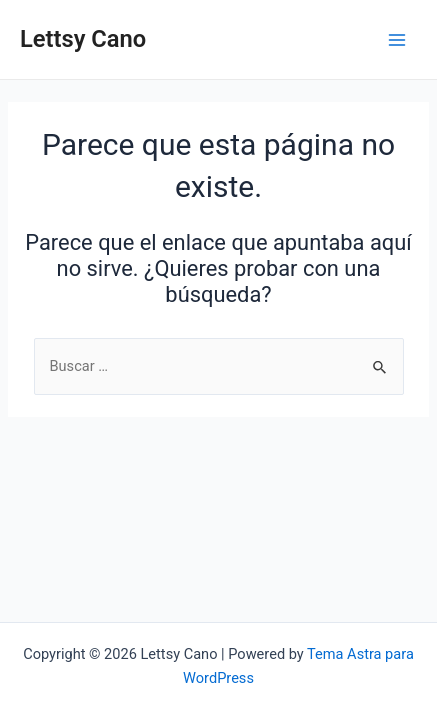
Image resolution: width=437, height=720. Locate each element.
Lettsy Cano (83, 39)
